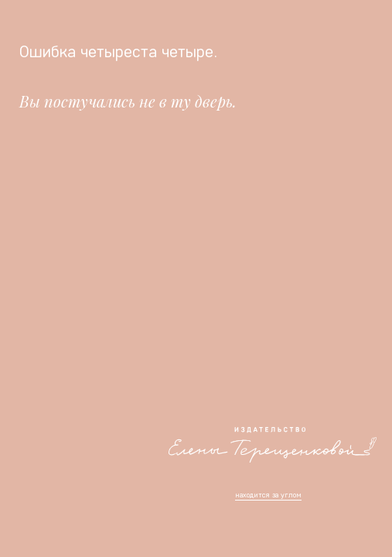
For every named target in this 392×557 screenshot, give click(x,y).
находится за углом (268, 495)
